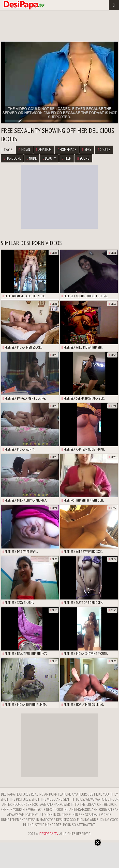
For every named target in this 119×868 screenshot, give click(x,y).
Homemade (67, 150)
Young (83, 158)
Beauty (49, 158)
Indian (24, 150)
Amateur (44, 150)
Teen (67, 158)
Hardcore (12, 158)
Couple (104, 150)
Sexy (87, 150)
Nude (32, 158)
